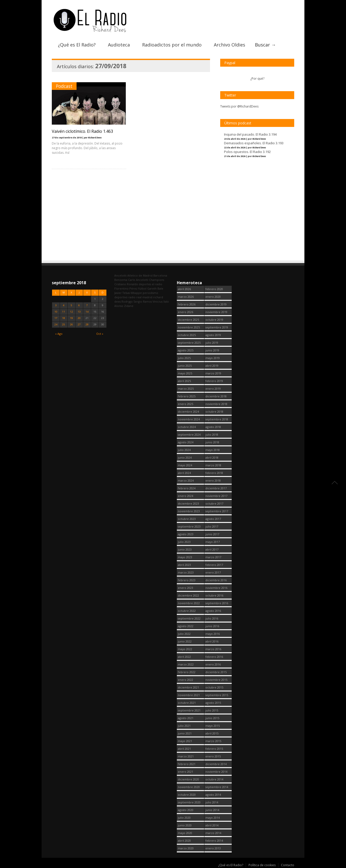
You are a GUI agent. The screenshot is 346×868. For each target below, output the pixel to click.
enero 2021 (186, 772)
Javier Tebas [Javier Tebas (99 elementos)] (122, 293)
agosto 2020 (186, 810)
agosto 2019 (213, 335)
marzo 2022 (186, 664)
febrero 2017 (214, 565)
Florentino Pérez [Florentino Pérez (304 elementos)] (126, 288)
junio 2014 (212, 810)
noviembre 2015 (216, 680)
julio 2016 (212, 618)
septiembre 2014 (217, 787)
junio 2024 (185, 457)
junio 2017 (212, 534)
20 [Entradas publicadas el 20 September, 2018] (79, 318)
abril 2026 (184, 289)
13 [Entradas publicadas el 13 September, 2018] (79, 312)
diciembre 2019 (216, 304)
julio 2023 (184, 542)
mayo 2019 (213, 358)
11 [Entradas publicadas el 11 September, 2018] (64, 312)
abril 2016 (212, 641)
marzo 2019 (213, 373)
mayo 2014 (213, 818)
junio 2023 (185, 549)
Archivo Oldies (230, 44)
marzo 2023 (186, 572)
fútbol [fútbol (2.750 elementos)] (142, 288)
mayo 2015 (213, 726)
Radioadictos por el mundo (172, 44)
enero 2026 (186, 312)
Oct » (100, 334)
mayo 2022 (185, 649)
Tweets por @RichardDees (239, 106)
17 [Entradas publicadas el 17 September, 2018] (56, 318)
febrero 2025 (187, 396)
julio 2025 (184, 358)
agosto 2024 (186, 442)
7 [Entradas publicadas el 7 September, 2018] (87, 305)
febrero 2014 (214, 841)
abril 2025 (184, 381)
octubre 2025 (187, 335)
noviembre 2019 (216, 312)
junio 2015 (212, 718)
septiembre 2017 (217, 511)
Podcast (64, 86)
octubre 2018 (214, 412)
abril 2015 (212, 733)
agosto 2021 (186, 718)
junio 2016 (212, 626)
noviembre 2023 (189, 511)
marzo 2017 (213, 557)
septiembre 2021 (189, 710)
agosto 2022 (186, 626)
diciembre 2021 (188, 687)
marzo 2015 (213, 741)
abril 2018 (212, 457)
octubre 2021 (187, 703)
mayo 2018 (213, 450)
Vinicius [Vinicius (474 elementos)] (158, 301)
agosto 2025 (186, 350)
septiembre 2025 (189, 343)
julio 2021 (184, 726)
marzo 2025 (186, 389)
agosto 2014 (213, 795)
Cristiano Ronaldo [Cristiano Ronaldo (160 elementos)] (126, 284)
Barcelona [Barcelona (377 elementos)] (160, 275)
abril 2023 (184, 565)
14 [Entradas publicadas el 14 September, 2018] (87, 312)
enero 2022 (186, 680)
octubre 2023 (187, 519)
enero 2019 (213, 389)
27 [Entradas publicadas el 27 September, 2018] (79, 324)
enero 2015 (213, 756)
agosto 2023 (186, 534)
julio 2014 (212, 802)
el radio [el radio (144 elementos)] (157, 284)
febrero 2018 (214, 473)
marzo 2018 (213, 465)
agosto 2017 (213, 519)
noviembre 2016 (216, 588)
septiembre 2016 (217, 603)
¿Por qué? (257, 78)
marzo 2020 (186, 848)
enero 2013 (213, 848)
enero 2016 (213, 664)
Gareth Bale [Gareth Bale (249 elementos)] (155, 288)
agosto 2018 (213, 427)
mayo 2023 (185, 557)
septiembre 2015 (217, 695)
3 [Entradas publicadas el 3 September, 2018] (56, 305)
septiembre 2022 (189, 618)
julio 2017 (212, 526)
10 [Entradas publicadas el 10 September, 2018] (56, 312)
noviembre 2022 (189, 603)
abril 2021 (184, 749)
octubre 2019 (214, 320)
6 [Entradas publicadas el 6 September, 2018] (79, 305)
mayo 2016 (213, 634)
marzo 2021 (186, 756)
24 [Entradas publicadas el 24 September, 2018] (56, 324)
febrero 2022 (187, 672)
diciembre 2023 (188, 503)
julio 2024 (184, 450)
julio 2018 (212, 435)
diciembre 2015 (216, 672)
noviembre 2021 (189, 695)
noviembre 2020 (189, 787)
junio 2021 (185, 733)
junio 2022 (185, 641)
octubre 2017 (214, 503)
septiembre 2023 (189, 526)
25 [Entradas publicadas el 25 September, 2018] (64, 324)
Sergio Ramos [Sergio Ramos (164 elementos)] (143, 301)
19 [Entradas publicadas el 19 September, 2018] (71, 318)
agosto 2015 (213, 703)
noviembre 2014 (216, 772)
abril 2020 (184, 841)
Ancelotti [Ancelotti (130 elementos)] (120, 275)
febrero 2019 (214, 381)
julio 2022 (184, 634)
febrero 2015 (214, 749)
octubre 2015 (214, 687)
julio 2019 (212, 343)
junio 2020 (185, 825)
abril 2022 (184, 657)
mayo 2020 (185, 833)
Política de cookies (262, 865)
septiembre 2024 (189, 435)
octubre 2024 (187, 427)
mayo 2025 (185, 373)
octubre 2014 (214, 779)
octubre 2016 (214, 595)
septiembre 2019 (217, 327)
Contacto (288, 865)
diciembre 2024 (188, 412)
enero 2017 (213, 572)
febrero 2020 (214, 289)
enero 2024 (186, 496)
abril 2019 (212, 366)
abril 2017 (212, 549)
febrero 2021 (187, 764)
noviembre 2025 (189, 327)
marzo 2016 (213, 649)
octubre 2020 (187, 795)
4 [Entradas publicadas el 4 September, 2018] (64, 305)
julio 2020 (184, 818)
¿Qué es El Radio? (77, 44)
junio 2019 (212, 350)
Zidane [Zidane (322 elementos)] (129, 306)
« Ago (59, 334)
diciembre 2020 (188, 779)
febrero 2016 (214, 657)
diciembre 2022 (188, 595)
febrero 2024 (187, 488)
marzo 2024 (186, 480)
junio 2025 (185, 366)
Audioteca (119, 44)
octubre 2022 (187, 611)
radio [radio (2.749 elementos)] (132, 297)
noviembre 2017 (216, 496)
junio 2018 (212, 442)
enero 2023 (186, 588)
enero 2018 (213, 480)
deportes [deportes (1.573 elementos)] (145, 284)
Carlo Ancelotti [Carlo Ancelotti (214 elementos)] (138, 280)
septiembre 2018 (217, 419)
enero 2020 (213, 297)
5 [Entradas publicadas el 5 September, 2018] (71, 305)
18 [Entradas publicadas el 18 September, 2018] (64, 318)
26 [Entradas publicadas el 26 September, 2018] (71, 324)
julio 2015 (212, 710)
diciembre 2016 (216, 580)
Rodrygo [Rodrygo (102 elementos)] (127, 301)
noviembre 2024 (189, 419)
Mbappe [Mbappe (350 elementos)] (136, 293)
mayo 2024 (185, 465)
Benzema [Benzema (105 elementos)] (121, 280)
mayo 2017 (213, 542)
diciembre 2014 (216, 764)
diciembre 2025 (188, 320)
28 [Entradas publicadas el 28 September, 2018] (87, 324)
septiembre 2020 (189, 802)
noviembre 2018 (216, 404)
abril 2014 (212, 825)
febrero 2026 (187, 304)
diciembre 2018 (216, 396)
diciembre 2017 (216, 488)
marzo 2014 (213, 833)
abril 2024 (184, 473)
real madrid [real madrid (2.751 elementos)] (144, 297)
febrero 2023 (187, 580)
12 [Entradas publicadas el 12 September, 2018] (71, 312)
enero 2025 (186, 404)
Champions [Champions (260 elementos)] (157, 280)
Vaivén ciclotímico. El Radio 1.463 (82, 131)
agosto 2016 (213, 611)
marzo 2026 (186, 297)
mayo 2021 (185, 741)
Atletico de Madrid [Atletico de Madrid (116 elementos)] (140, 275)
